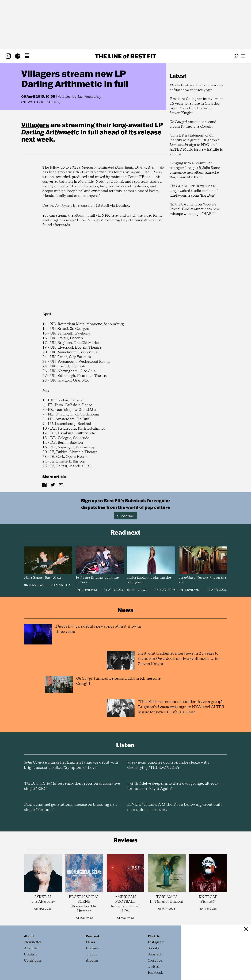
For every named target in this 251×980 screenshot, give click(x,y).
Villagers (35, 125)
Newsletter (33, 942)
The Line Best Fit (125, 56)
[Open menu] (243, 56)
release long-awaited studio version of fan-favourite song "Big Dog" (194, 191)
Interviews (35, 585)
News (28, 102)
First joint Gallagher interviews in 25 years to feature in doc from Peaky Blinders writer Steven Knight (197, 106)
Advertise (32, 948)
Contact (31, 954)
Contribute (33, 961)
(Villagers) (49, 102)
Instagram (156, 942)
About (29, 936)
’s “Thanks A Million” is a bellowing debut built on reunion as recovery (174, 807)
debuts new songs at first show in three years (196, 88)
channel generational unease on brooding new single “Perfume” (71, 807)
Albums (92, 961)
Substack (155, 954)
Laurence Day (89, 97)
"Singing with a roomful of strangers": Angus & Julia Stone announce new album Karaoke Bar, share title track (195, 170)
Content (93, 936)
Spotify (153, 948)
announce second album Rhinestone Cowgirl (193, 124)
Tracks (91, 954)
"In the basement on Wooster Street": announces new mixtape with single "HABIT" (194, 209)
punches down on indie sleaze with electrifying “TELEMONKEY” (168, 765)
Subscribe (126, 516)
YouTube (155, 961)
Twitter (154, 967)
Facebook (155, 973)
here (114, 216)
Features (93, 948)
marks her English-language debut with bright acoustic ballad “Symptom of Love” (71, 765)
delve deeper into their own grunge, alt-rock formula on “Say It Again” (173, 786)
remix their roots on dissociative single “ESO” (72, 786)
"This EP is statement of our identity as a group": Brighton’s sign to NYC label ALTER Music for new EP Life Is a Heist (196, 145)
